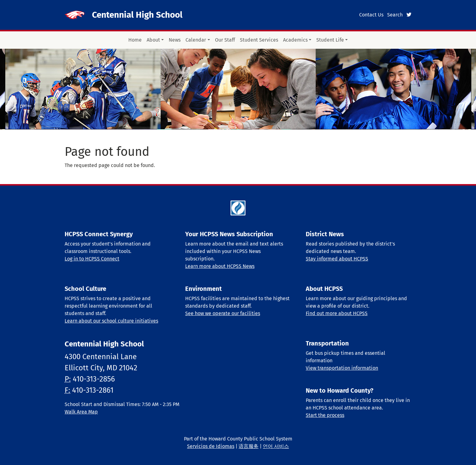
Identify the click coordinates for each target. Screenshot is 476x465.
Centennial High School (137, 15)
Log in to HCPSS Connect (92, 259)
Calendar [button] (196, 40)
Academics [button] (295, 40)
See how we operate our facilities (223, 313)
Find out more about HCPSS (337, 313)
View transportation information (342, 368)
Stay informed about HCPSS (337, 259)
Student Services (259, 40)
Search (395, 15)
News (175, 40)
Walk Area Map (81, 412)
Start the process (325, 415)
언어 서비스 (276, 446)
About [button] (153, 40)
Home (135, 40)
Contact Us (371, 15)
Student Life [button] (330, 40)
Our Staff (225, 40)
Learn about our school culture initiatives (111, 321)
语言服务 (249, 446)
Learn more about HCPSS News (220, 266)
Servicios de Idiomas (211, 446)
